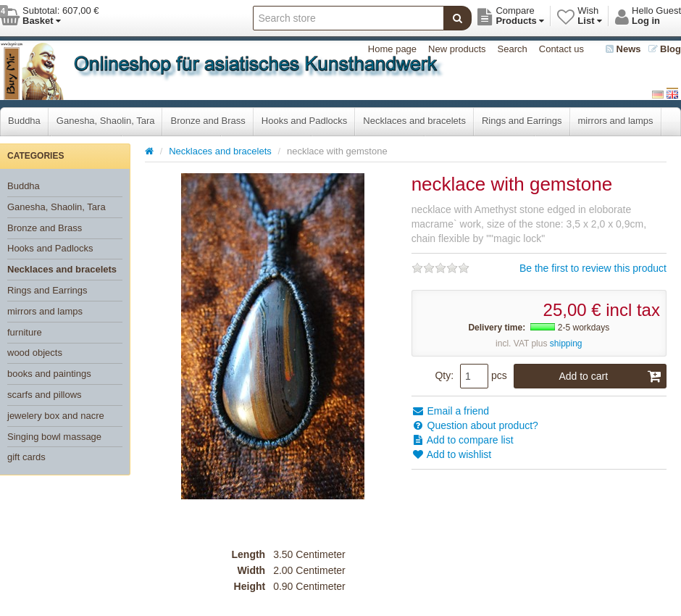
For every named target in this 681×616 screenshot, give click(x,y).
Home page (392, 49)
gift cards (26, 457)
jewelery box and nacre (56, 416)
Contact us (561, 49)
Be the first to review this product (593, 268)
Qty (443, 375)
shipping (566, 344)
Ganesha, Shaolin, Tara (106, 121)
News (623, 49)
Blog (665, 49)
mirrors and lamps (616, 121)
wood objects (35, 353)
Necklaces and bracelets (414, 121)
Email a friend (450, 411)
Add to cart (610, 376)
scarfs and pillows (45, 395)
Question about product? (475, 425)
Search (513, 49)
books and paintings (49, 374)
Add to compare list (463, 440)
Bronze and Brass (208, 121)
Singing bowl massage (54, 437)
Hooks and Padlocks (305, 121)
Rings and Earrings (522, 121)
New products (457, 49)
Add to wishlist (452, 454)
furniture (25, 332)
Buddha (24, 121)
